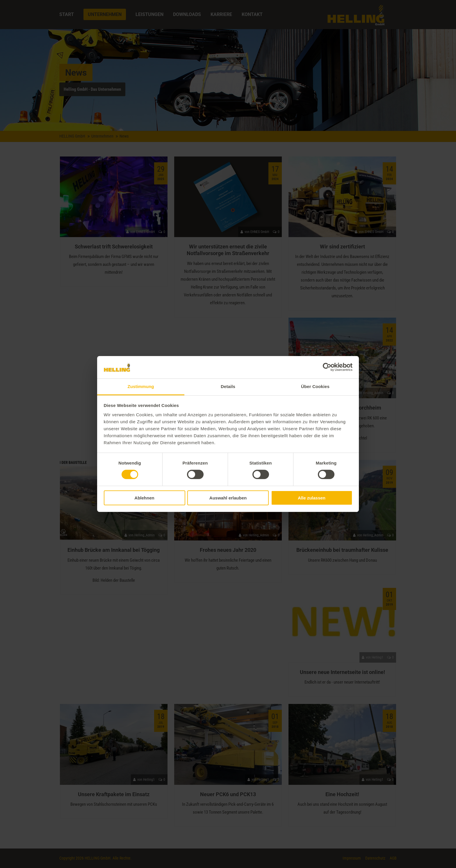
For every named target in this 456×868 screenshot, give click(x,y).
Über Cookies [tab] (315, 386)
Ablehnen (144, 498)
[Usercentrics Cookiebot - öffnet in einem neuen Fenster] (327, 367)
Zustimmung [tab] (141, 386)
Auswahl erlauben (228, 498)
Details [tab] (228, 386)
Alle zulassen (312, 498)
